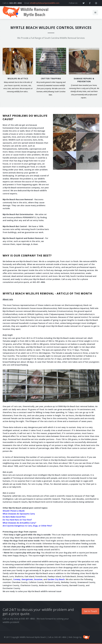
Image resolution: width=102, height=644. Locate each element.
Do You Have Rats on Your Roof (17, 520)
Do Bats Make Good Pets (14, 517)
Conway (17, 579)
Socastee (38, 579)
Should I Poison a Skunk (14, 511)
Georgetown (27, 579)
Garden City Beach (56, 579)
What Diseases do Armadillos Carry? (19, 523)
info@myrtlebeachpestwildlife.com (45, 3)
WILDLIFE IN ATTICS (18, 79)
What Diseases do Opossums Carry (19, 514)
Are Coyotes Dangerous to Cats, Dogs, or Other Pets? (27, 526)
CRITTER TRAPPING (51, 79)
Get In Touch (91, 611)
